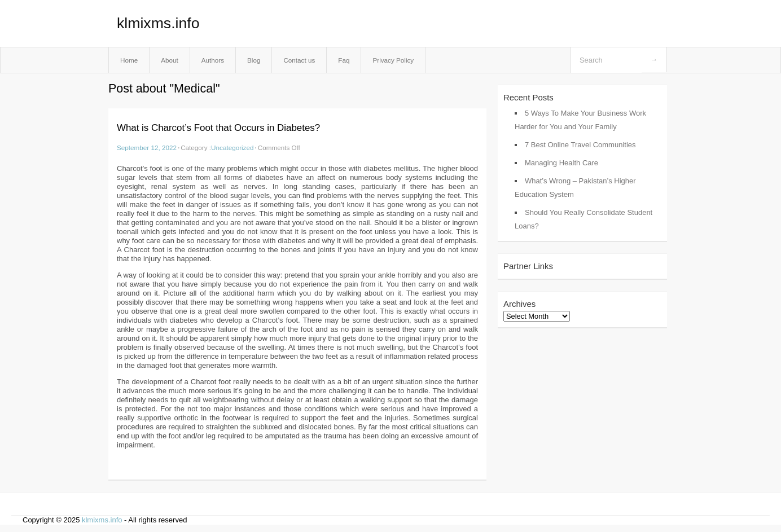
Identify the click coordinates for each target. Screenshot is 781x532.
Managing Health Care (561, 163)
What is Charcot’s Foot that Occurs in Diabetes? (218, 128)
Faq (344, 60)
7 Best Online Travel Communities (580, 145)
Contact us (299, 60)
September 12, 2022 (147, 148)
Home (129, 60)
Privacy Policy (393, 60)
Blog (254, 60)
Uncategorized (232, 148)
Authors (213, 60)
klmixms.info (158, 23)
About (170, 60)
